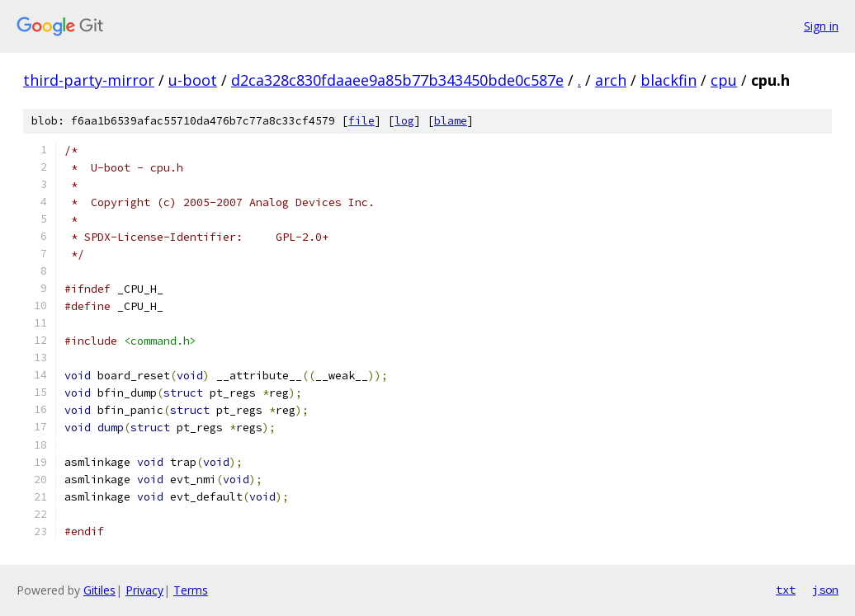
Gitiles (99, 590)
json (825, 590)
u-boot (193, 80)
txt (786, 590)
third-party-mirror (89, 80)
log (404, 121)
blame (451, 121)
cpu (724, 80)
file (361, 121)
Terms (191, 590)
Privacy (144, 590)
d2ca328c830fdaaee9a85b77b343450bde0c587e (397, 80)
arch (611, 80)
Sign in (821, 26)
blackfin (668, 80)
